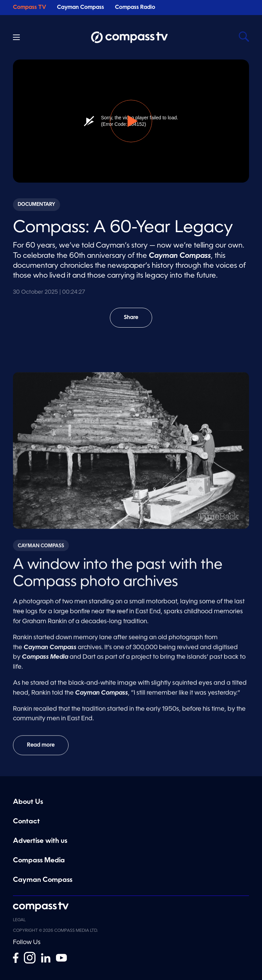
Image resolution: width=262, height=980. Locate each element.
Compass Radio (135, 8)
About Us (28, 802)
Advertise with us (40, 841)
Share (136, 321)
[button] (131, 121)
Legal (19, 920)
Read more (41, 748)
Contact (26, 822)
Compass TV (30, 8)
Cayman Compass (81, 8)
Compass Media (39, 861)
